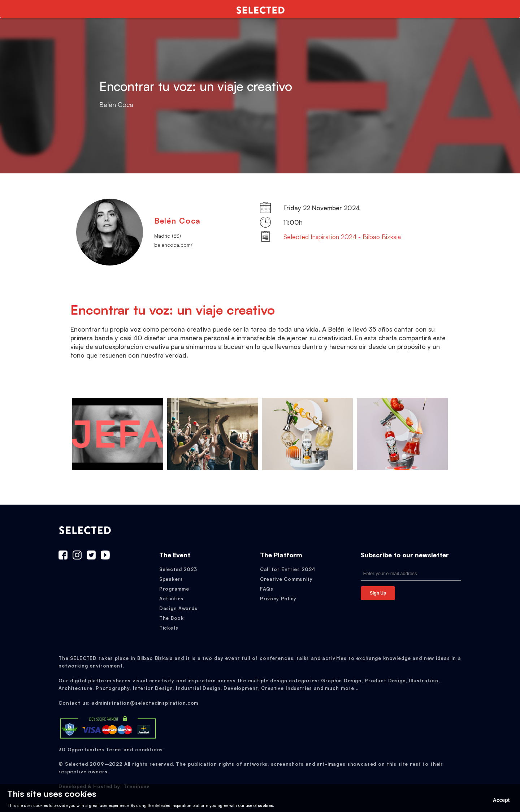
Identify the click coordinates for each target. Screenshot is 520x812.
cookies (265, 805)
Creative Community (286, 579)
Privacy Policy (278, 599)
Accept (501, 800)
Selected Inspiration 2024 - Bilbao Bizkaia (342, 237)
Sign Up (378, 593)
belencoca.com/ (173, 245)
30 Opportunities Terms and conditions (111, 750)
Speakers (171, 579)
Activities (171, 599)
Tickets (169, 628)
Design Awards (178, 608)
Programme (174, 589)
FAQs (267, 589)
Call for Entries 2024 (288, 569)
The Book (172, 618)
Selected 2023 (178, 569)
